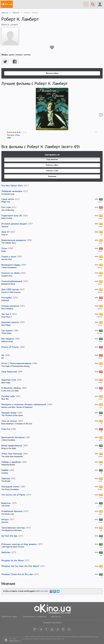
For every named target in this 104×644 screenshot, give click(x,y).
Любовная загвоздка (12, 191)
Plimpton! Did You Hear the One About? (20, 566)
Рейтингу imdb (52, 171)
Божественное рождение (14, 240)
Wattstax (6, 553)
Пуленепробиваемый (12, 281)
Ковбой (5, 470)
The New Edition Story (12, 186)
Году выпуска (52, 160)
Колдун (5, 520)
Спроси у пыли (9, 257)
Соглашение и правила (34, 617)
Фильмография (52, 73)
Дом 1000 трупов (10, 290)
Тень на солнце (9, 421)
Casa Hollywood (9, 372)
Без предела (8, 339)
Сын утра (6, 207)
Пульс (4, 249)
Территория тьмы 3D (12, 216)
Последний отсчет (10, 487)
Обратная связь (9, 617)
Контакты (56, 617)
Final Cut (6, 429)
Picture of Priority (10, 347)
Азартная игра (9, 380)
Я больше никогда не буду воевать (19, 544)
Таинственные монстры (13, 528)
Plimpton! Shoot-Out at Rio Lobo (17, 574)
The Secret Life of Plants (13, 495)
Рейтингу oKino (52, 165)
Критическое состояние (13, 438)
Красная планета (10, 322)
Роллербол (7, 298)
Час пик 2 (6, 314)
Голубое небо (8, 396)
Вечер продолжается (12, 446)
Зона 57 (5, 232)
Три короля (7, 331)
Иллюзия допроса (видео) (14, 224)
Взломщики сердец (11, 265)
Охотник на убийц (11, 273)
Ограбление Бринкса (12, 511)
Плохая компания (10, 306)
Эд (3, 355)
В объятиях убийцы (11, 388)
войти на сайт (42, 591)
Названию (52, 176)
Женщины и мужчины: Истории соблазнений (24, 405)
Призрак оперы (14, 135)
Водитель (6, 503)
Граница (6, 479)
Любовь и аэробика (11, 462)
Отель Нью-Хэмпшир (12, 454)
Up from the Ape (9, 536)
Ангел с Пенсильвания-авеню (16, 364)
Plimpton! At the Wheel (13, 561)
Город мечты (8, 199)
